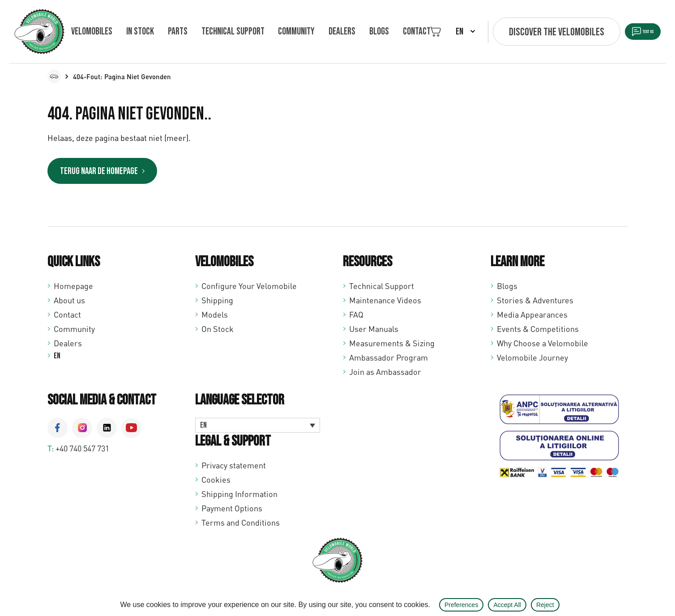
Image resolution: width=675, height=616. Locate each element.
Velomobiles (92, 32)
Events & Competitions (538, 331)
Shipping (217, 302)
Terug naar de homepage (115, 172)
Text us (630, 32)
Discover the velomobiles (519, 32)
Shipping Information (239, 496)
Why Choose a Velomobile (543, 345)
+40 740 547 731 (82, 450)
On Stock (218, 331)
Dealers (315, 32)
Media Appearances (532, 317)
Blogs (346, 32)
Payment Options (232, 510)
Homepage (73, 288)
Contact (379, 32)
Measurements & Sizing (392, 345)
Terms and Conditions (241, 525)
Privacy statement (234, 467)
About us (69, 302)
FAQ (356, 317)
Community (275, 32)
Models (215, 317)
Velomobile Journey (532, 360)
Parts (167, 32)
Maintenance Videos (385, 302)
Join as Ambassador (385, 374)
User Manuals (374, 331)
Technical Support (382, 288)
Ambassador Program (389, 360)
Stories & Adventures (535, 302)
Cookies (216, 482)
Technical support (216, 32)
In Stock (135, 32)
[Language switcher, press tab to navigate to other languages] (258, 428)
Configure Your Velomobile (249, 288)
